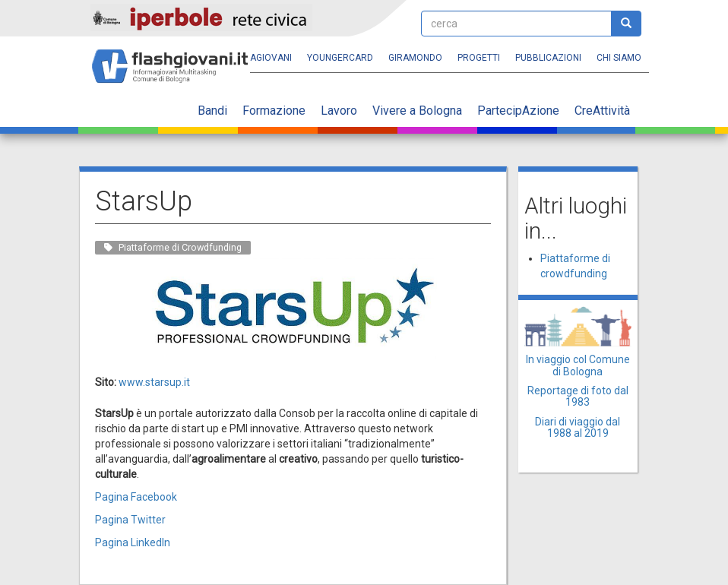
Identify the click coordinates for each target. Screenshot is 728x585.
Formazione (274, 111)
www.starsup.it (154, 382)
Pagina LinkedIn (133, 542)
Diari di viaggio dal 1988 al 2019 (578, 427)
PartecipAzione (518, 111)
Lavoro (339, 111)
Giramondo (415, 58)
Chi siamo (619, 58)
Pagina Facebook (136, 497)
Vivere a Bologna (417, 111)
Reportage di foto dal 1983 (578, 396)
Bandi (212, 111)
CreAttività (602, 111)
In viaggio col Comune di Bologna (578, 365)
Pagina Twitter (130, 520)
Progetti (479, 58)
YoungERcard (340, 58)
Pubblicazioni (548, 58)
